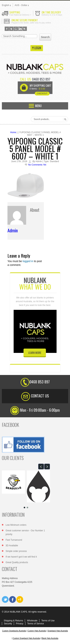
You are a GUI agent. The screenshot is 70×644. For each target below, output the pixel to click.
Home (13, 132)
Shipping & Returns (13, 621)
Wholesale (32, 621)
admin (13, 230)
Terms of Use (48, 621)
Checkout (42, 94)
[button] (41, 467)
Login (37, 48)
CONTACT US (40, 396)
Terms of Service (36, 624)
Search (65, 119)
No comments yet (37, 165)
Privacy (20, 624)
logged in (28, 261)
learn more (35, 353)
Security (8, 624)
